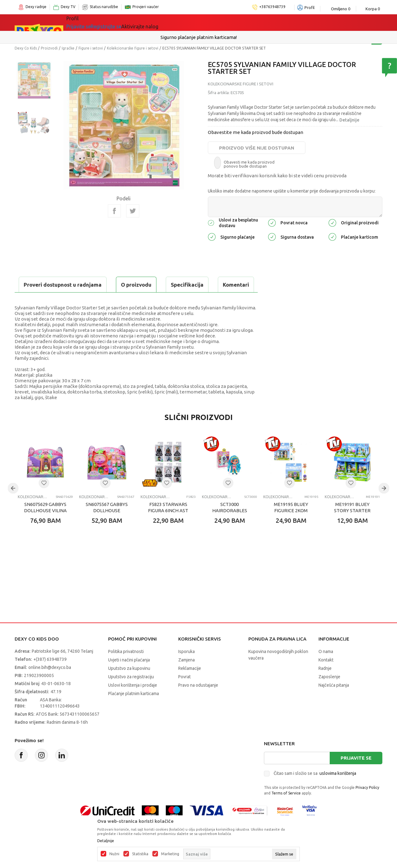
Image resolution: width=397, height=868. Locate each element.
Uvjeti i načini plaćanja (129, 675)
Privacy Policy (367, 803)
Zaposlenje (329, 692)
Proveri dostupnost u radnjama (63, 300)
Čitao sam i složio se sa (315, 789)
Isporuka (187, 667)
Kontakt (326, 675)
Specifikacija (91, 285)
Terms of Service (286, 809)
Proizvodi (49, 48)
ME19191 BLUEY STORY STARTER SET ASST (352, 526)
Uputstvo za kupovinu (129, 684)
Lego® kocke (154, 22)
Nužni (114, 854)
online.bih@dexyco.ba (50, 683)
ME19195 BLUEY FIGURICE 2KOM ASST (291, 526)
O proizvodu (40, 285)
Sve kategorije (88, 22)
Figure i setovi (91, 48)
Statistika (140, 854)
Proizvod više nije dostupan (257, 148)
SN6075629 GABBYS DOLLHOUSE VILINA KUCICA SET (45, 526)
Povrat (184, 692)
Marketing (170, 854)
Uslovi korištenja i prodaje (133, 701)
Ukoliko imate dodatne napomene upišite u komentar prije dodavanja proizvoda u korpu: (292, 191)
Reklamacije (190, 684)
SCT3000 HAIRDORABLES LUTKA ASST (230, 526)
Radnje (325, 684)
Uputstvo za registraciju (131, 692)
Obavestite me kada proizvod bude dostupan (256, 132)
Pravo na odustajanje (198, 701)
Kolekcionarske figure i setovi (133, 48)
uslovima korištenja (338, 789)
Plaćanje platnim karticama (134, 709)
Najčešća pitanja (334, 701)
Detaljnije (349, 120)
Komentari (139, 285)
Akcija (184, 22)
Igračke (122, 22)
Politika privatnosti (126, 667)
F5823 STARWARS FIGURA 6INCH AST (168, 523)
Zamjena (187, 675)
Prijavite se (356, 773)
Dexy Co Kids (26, 48)
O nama (326, 667)
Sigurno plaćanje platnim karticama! (199, 37)
